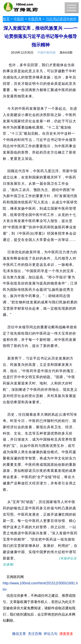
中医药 (19, 19)
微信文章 (19, 634)
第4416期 (66, 52)
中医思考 (35, 19)
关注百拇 (35, 634)
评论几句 (51, 634)
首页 (6, 19)
